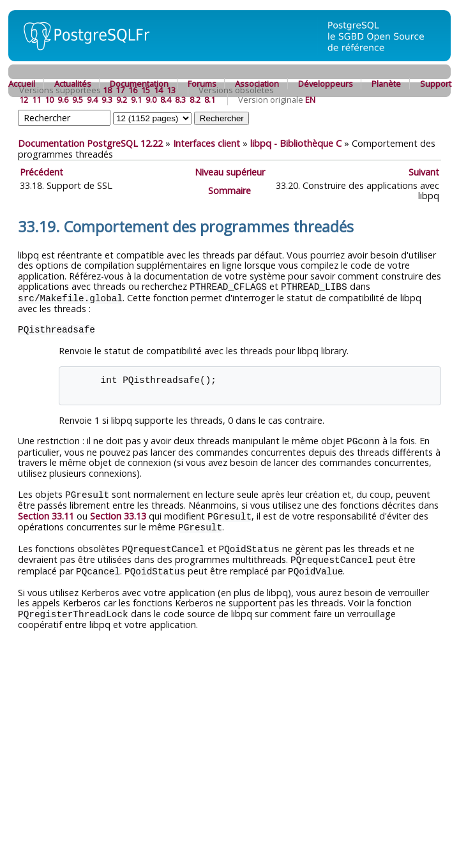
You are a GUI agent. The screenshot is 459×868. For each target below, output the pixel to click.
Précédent (41, 172)
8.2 (195, 100)
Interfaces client (207, 143)
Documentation (139, 84)
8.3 (180, 100)
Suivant (424, 172)
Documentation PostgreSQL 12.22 (90, 143)
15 (146, 90)
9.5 (78, 100)
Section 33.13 (118, 513)
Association (257, 84)
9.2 (122, 100)
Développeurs (326, 84)
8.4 (166, 100)
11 (36, 100)
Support (436, 84)
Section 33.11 (46, 513)
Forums (202, 84)
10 (49, 100)
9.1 (136, 100)
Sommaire (229, 191)
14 (158, 90)
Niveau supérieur (230, 172)
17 (120, 90)
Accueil (22, 84)
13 (171, 90)
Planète (386, 84)
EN (310, 100)
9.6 (63, 100)
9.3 (107, 100)
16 (133, 90)
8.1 (210, 100)
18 (107, 90)
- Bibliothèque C (296, 143)
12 (24, 100)
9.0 (151, 100)
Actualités (73, 84)
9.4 (92, 100)
